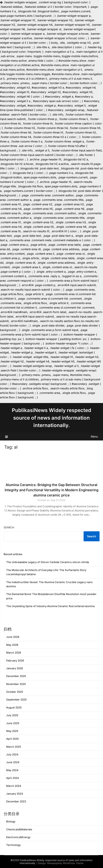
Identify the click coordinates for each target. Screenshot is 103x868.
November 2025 (16, 684)
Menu (94, 437)
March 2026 (14, 653)
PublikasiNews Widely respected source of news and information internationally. (51, 418)
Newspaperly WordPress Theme (65, 863)
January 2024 (15, 794)
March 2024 (14, 786)
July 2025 (12, 715)
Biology (11, 821)
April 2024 (13, 778)
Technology (13, 845)
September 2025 (16, 700)
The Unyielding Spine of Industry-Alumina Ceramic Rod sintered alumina (50, 606)
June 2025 (13, 723)
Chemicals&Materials (19, 829)
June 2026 (13, 637)
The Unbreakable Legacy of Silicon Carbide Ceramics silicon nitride (48, 562)
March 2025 (14, 747)
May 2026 (12, 645)
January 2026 (15, 668)
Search (9, 527)
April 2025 (12, 739)
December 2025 (16, 676)
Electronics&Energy (18, 837)
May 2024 (12, 770)
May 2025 (12, 731)
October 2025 (15, 692)
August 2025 (14, 708)
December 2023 (16, 801)
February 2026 (15, 661)
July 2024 (12, 754)
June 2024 (13, 762)
